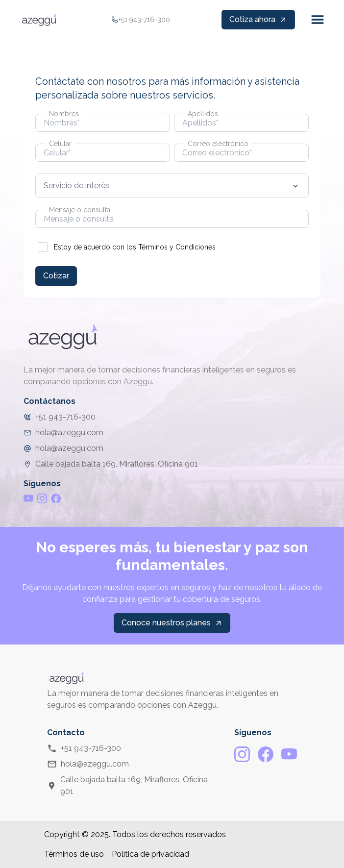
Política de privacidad (150, 854)
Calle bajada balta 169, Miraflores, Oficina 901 (127, 785)
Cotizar (56, 276)
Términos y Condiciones (177, 247)
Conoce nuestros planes (172, 623)
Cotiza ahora (258, 19)
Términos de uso (74, 854)
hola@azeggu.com (88, 764)
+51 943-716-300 (84, 748)
